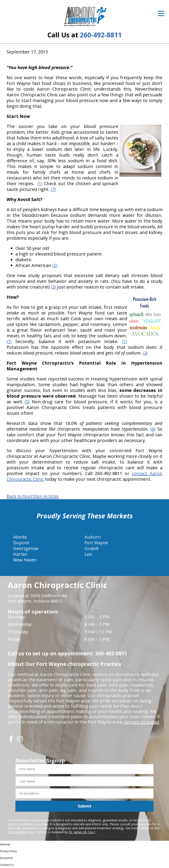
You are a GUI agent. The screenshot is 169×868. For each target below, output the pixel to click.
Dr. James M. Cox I (82, 832)
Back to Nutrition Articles (33, 496)
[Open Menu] (161, 13)
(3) (53, 287)
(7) (53, 189)
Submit (85, 806)
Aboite (20, 537)
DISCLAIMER (17, 832)
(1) (40, 184)
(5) (27, 402)
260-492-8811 (101, 35)
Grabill (91, 548)
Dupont (21, 543)
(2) (55, 265)
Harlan (20, 554)
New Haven (25, 560)
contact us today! (142, 722)
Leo (88, 554)
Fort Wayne (96, 543)
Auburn (93, 537)
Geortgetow (26, 548)
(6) (153, 429)
